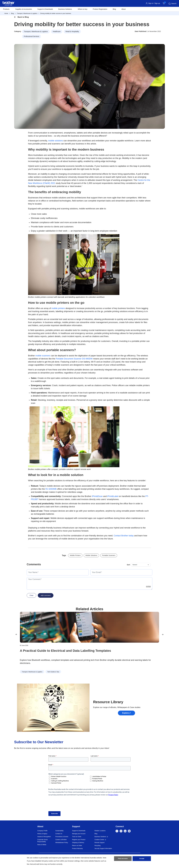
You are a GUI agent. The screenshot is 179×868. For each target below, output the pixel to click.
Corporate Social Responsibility (42, 841)
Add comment (46, 595)
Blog (114, 9)
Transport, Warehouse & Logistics (27, 13)
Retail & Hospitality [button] (72, 31)
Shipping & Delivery (78, 843)
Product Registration (100, 9)
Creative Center (99, 840)
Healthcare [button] (57, 31)
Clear (31, 595)
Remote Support (99, 843)
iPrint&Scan (97, 496)
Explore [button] (126, 713)
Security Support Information (103, 848)
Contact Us (59, 834)
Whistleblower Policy (62, 843)
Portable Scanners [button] (109, 555)
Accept (142, 859)
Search (172, 4)
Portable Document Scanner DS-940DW (74, 359)
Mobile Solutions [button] (91, 555)
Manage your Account (79, 834)
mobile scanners (43, 356)
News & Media (42, 845)
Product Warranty (77, 848)
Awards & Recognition (44, 837)
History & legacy (42, 834)
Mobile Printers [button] (75, 555)
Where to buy (83, 9)
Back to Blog (23, 17)
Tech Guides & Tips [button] (53, 672)
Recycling (97, 846)
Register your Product (79, 840)
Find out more (123, 859)
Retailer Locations (100, 831)
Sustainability (59, 831)
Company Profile (42, 831)
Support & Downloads (45, 9)
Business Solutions (100, 837)
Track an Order (77, 837)
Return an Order (77, 846)
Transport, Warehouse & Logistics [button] (36, 31)
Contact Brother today (124, 536)
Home (6, 13)
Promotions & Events (62, 837)
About (124, 9)
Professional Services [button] (32, 36)
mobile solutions (56, 141)
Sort (128, 565)
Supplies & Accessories (24, 9)
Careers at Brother (61, 840)
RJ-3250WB (51, 489)
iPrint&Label (113, 496)
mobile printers (58, 308)
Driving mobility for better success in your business (56, 13)
